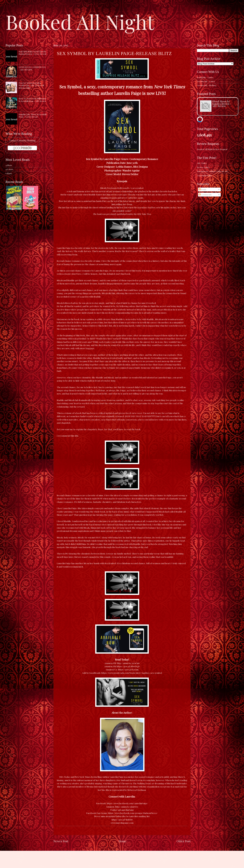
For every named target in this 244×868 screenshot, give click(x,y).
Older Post (184, 841)
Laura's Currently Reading (22, 140)
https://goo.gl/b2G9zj (128, 669)
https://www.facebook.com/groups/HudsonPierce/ (133, 813)
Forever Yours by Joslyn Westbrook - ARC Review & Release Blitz (31, 85)
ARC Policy (202, 163)
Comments (205, 195)
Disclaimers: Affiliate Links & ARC (213, 171)
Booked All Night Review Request (212, 149)
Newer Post (61, 841)
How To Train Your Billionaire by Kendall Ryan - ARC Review (33, 100)
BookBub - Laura (205, 77)
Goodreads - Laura (206, 81)
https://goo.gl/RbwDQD (128, 666)
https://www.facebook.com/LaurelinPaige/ (127, 803)
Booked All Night (80, 22)
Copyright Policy (205, 175)
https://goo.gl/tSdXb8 (122, 820)
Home (123, 841)
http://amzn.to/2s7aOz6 (128, 663)
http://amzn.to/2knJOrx (127, 807)
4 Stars (9, 165)
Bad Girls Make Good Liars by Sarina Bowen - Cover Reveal (32, 53)
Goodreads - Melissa (207, 85)
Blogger (143, 862)
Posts (202, 189)
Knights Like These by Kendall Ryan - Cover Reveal (33, 115)
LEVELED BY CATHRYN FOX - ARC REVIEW (32, 68)
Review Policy (203, 167)
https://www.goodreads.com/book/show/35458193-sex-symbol (132, 673)
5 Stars (9, 173)
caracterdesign (120, 862)
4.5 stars (9, 169)
